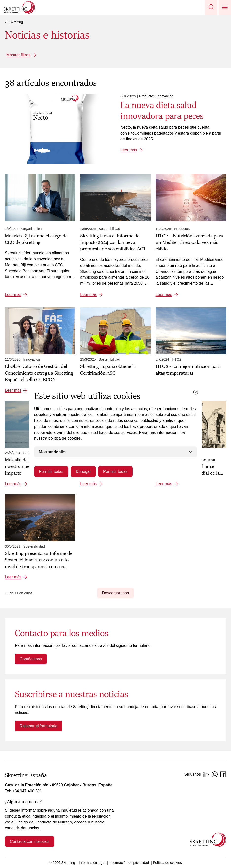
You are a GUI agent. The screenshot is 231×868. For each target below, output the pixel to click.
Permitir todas (51, 471)
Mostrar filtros (18, 55)
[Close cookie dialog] (196, 392)
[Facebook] (223, 774)
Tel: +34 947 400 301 (23, 791)
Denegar (83, 471)
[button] (211, 7)
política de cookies (65, 438)
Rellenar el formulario (38, 726)
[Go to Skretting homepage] (19, 7)
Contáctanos (31, 659)
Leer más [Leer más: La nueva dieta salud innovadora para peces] (129, 150)
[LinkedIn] (206, 774)
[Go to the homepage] (208, 840)
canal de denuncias (22, 828)
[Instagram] (215, 774)
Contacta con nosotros (30, 841)
